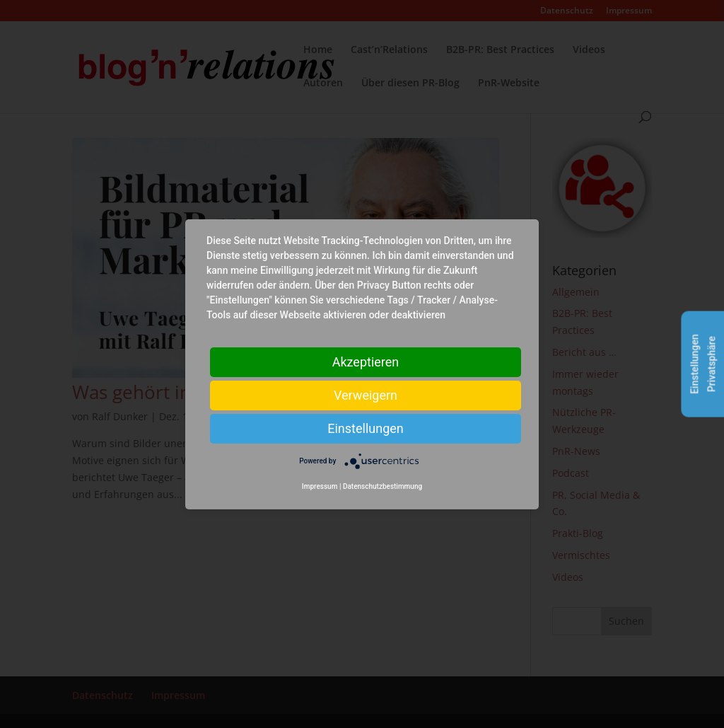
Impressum (320, 486)
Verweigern (366, 394)
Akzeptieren (366, 361)
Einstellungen (365, 428)
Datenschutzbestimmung (383, 486)
